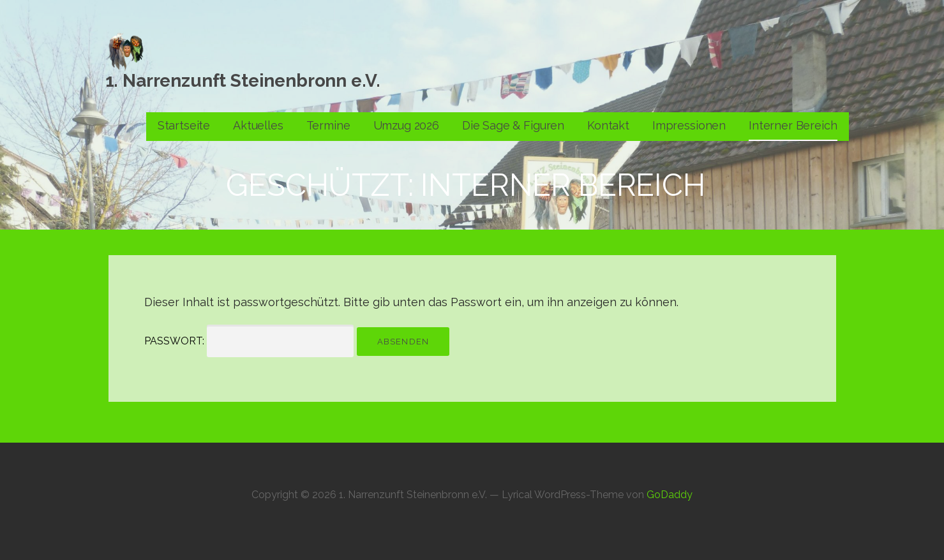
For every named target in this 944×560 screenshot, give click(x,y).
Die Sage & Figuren (513, 125)
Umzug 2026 (406, 125)
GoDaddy (670, 495)
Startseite (184, 125)
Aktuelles (258, 125)
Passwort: (249, 341)
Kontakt (608, 125)
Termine (328, 125)
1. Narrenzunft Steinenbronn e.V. (243, 81)
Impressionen (689, 125)
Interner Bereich (793, 125)
